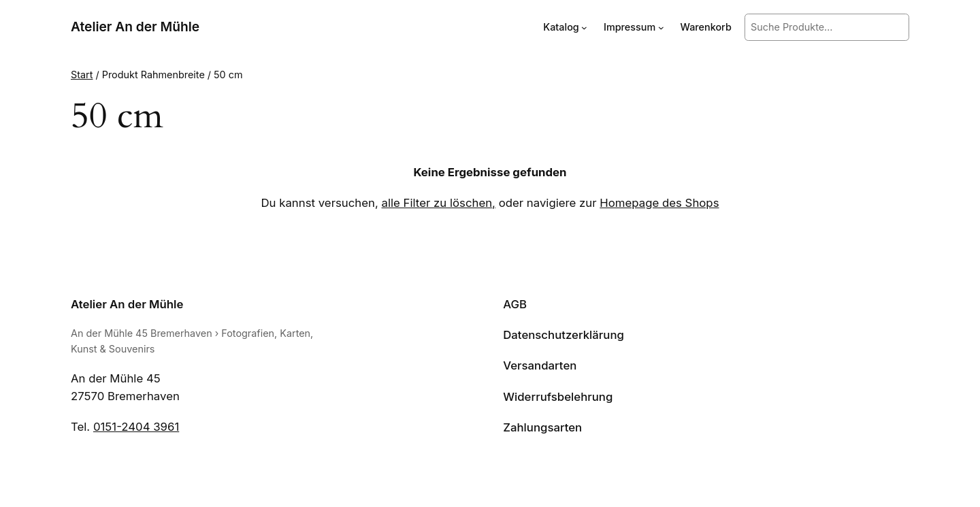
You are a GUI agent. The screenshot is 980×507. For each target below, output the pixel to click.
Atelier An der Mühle (135, 27)
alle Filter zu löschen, (439, 203)
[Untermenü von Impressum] (661, 28)
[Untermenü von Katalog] (584, 28)
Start (82, 75)
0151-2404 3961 (136, 427)
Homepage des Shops (659, 203)
